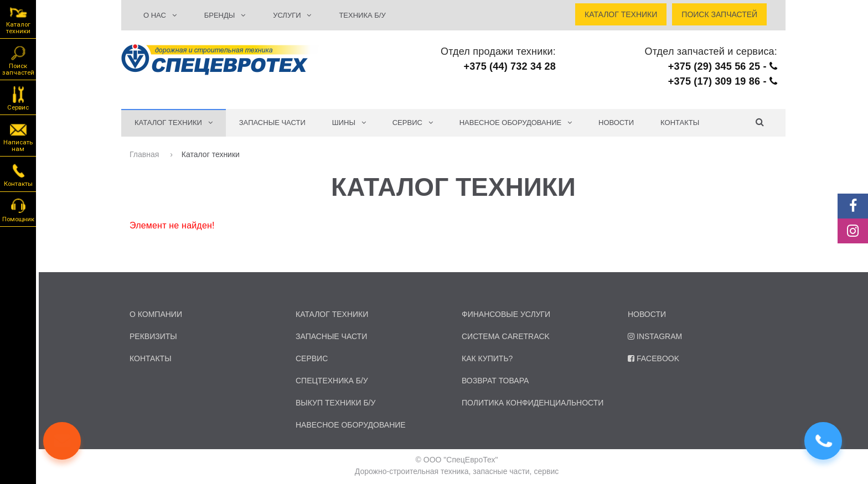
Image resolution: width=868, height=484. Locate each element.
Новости (616, 123)
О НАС (160, 15)
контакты (151, 358)
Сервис (18, 98)
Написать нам (18, 136)
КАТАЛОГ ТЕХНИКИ (174, 123)
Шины (349, 123)
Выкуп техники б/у (335, 403)
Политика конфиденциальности (533, 403)
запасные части (331, 336)
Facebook (653, 358)
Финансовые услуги (506, 314)
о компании (156, 314)
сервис (312, 358)
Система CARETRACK (506, 336)
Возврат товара (495, 381)
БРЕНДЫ (225, 15)
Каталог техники (18, 20)
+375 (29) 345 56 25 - (723, 66)
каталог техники (332, 314)
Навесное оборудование (516, 123)
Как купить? (487, 358)
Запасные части (272, 123)
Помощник (18, 210)
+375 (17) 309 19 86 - (723, 81)
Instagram (655, 336)
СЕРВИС (413, 123)
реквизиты (153, 336)
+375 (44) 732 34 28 (510, 66)
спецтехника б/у (332, 381)
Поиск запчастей (18, 60)
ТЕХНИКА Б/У (362, 15)
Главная (145, 154)
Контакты (680, 123)
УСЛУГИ (292, 15)
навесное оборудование (351, 425)
